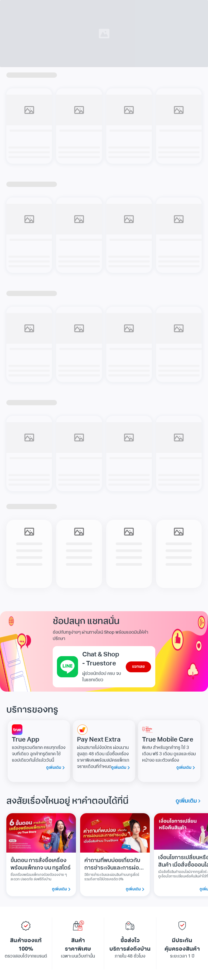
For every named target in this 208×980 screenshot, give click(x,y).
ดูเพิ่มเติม (56, 768)
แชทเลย (138, 667)
